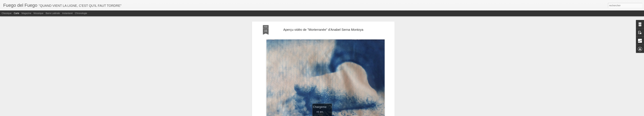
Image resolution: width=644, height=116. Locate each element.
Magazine (26, 13)
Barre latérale (53, 13)
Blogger (339, 114)
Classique (7, 13)
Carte (16, 13)
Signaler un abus (350, 114)
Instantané (67, 13)
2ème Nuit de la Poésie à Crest (301, 45)
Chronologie (81, 13)
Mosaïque (38, 13)
